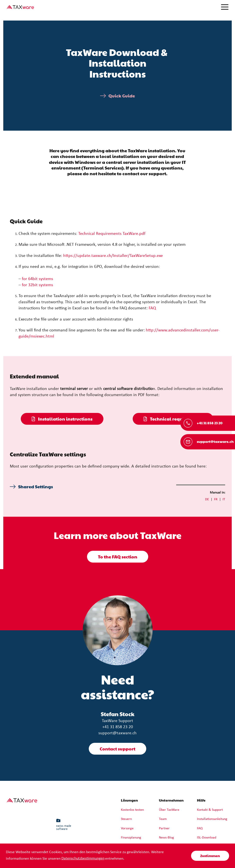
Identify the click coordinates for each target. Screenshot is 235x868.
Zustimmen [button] (210, 856)
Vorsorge (127, 828)
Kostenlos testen (132, 810)
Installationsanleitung (212, 819)
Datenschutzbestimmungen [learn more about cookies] (83, 858)
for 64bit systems (37, 279)
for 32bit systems (37, 285)
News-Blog (166, 838)
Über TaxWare (169, 810)
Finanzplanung (131, 838)
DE (207, 499)
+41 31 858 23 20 (118, 727)
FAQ (152, 308)
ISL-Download (207, 838)
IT (224, 499)
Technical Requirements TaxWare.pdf (112, 234)
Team (163, 819)
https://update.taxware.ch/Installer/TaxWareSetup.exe (113, 256)
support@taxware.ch (117, 733)
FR (216, 499)
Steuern (126, 819)
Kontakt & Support (210, 810)
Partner (164, 828)
